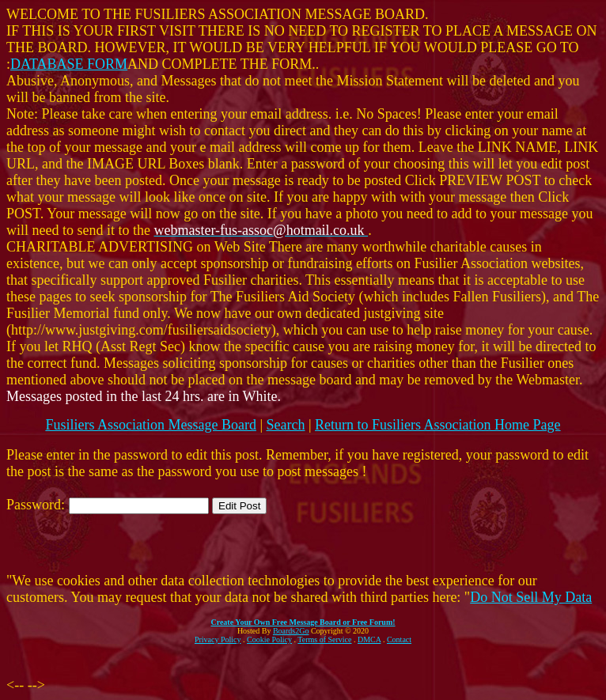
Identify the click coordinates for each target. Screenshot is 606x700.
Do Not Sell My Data (531, 597)
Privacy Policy (218, 639)
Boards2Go (291, 631)
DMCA (369, 639)
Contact (399, 639)
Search (286, 425)
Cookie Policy (269, 639)
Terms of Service (324, 639)
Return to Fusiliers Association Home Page (437, 425)
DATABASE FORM (69, 64)
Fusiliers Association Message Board (150, 425)
